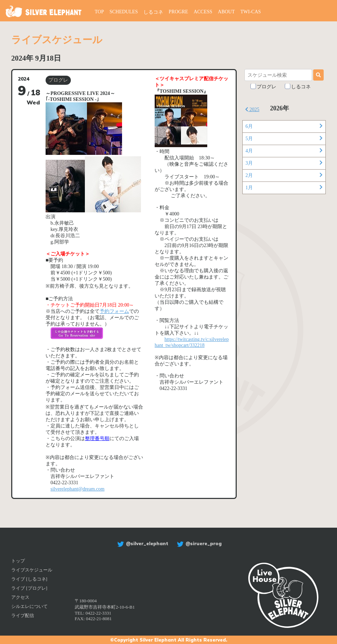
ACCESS (203, 12)
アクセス (20, 597)
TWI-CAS (251, 12)
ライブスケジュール (32, 570)
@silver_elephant (142, 543)
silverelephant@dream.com (77, 489)
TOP (99, 12)
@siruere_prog (198, 543)
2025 (252, 109)
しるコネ (153, 12)
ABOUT (226, 12)
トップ (18, 561)
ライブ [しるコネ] (29, 579)
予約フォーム (114, 311)
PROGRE (178, 12)
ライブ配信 (23, 615)
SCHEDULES (124, 12)
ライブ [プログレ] (29, 588)
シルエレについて (29, 606)
